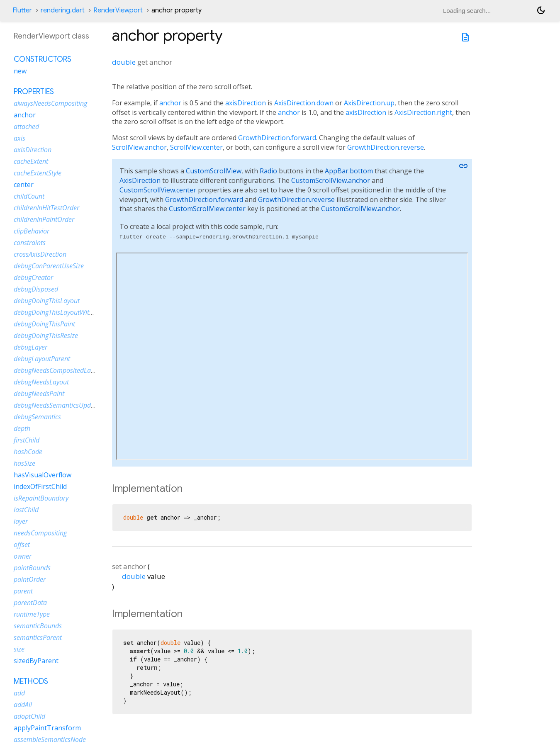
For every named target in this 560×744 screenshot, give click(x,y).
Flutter (22, 10)
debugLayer (30, 347)
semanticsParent (38, 637)
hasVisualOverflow (43, 475)
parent (23, 591)
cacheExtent (31, 161)
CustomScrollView (214, 171)
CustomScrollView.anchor (331, 180)
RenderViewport (118, 10)
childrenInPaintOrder (44, 219)
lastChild (26, 510)
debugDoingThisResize (46, 336)
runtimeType (32, 614)
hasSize (24, 463)
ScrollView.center (196, 147)
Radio (268, 171)
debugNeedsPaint (39, 394)
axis (19, 138)
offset (22, 545)
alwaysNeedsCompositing (50, 103)
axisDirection (246, 103)
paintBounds (32, 568)
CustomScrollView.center (158, 190)
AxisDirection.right (423, 112)
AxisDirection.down (304, 103)
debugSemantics (37, 417)
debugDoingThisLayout (47, 301)
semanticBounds (38, 626)
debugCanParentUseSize (49, 266)
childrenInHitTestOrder (46, 208)
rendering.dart (63, 10)
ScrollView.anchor (139, 147)
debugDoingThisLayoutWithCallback (66, 312)
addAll (23, 705)
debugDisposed (36, 289)
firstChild (27, 440)
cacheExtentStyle (38, 173)
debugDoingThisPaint (44, 324)
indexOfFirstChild (40, 486)
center (24, 185)
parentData (30, 603)
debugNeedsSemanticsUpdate (57, 405)
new (20, 71)
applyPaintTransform (47, 728)
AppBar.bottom (349, 171)
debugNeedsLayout (41, 382)
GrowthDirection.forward (277, 138)
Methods (31, 681)
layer (21, 521)
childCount (29, 196)
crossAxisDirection (40, 254)
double (124, 62)
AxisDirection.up (369, 103)
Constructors (43, 59)
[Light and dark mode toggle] (541, 10)
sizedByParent (36, 661)
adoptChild (29, 716)
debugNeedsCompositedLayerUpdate (67, 370)
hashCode (28, 452)
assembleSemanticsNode (50, 739)
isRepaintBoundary (41, 498)
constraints (30, 243)
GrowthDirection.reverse (386, 147)
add (19, 693)
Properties (34, 92)
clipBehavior (32, 231)
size (19, 649)
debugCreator (33, 277)
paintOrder (30, 579)
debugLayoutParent (42, 359)
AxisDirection (140, 180)
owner (23, 556)
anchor (170, 103)
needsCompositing (40, 533)
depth (22, 428)
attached (26, 126)
